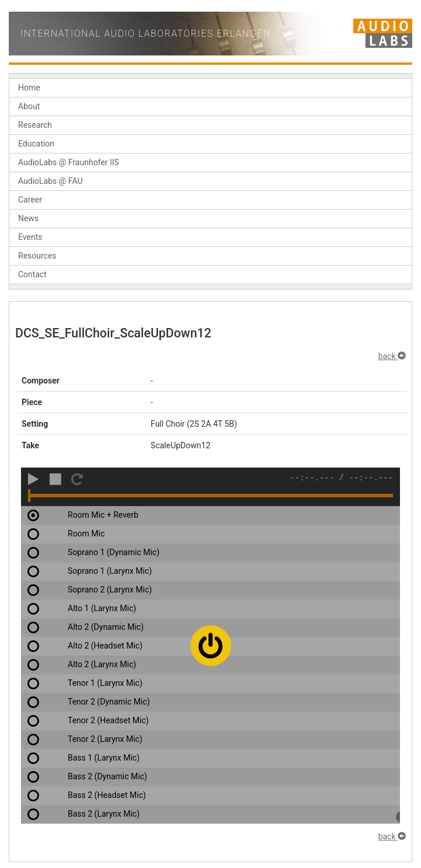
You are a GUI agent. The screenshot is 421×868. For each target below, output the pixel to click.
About (29, 106)
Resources (37, 256)
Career (30, 200)
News (28, 218)
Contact (32, 274)
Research (35, 125)
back (392, 356)
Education (36, 144)
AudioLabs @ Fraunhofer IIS (69, 162)
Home (29, 88)
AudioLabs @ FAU (51, 181)
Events (30, 237)
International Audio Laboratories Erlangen (146, 34)
